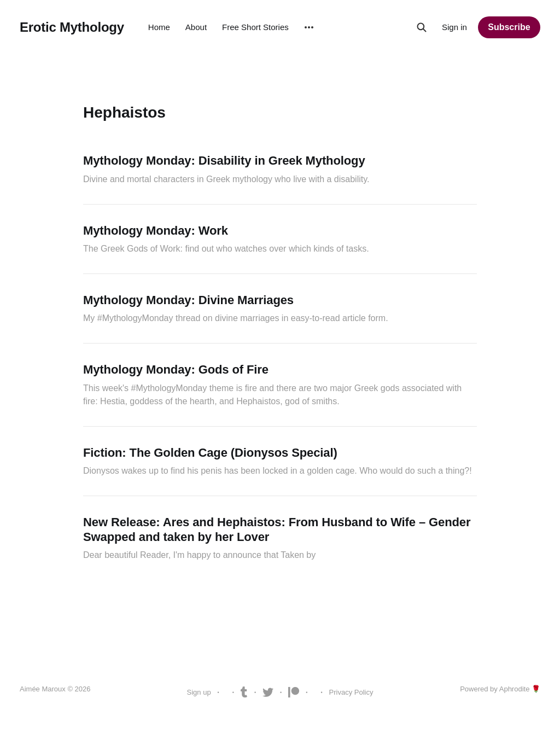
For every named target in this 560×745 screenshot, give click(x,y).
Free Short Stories (255, 27)
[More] (309, 27)
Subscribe (509, 27)
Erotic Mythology (72, 27)
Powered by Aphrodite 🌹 (500, 689)
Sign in (454, 27)
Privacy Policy (351, 692)
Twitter (268, 692)
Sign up (199, 692)
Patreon (294, 692)
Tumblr (244, 692)
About (196, 27)
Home (159, 27)
